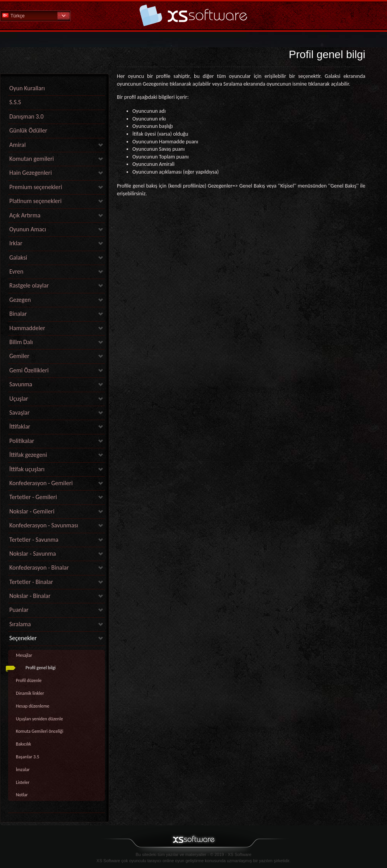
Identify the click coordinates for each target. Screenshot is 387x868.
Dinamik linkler (30, 693)
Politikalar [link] (22, 441)
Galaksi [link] (18, 257)
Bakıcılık (23, 744)
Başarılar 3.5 (27, 757)
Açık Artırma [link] (25, 215)
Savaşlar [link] (20, 412)
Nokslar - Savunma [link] (33, 554)
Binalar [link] (18, 314)
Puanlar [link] (19, 610)
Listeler (23, 782)
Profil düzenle (29, 680)
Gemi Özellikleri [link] (29, 370)
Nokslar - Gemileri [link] (32, 511)
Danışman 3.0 (27, 116)
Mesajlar (24, 655)
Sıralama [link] (20, 624)
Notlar (22, 795)
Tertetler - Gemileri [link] (33, 497)
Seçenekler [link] (23, 638)
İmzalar (23, 770)
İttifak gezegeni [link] (28, 455)
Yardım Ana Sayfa (193, 15)
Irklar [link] (16, 243)
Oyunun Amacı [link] (28, 229)
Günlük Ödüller (28, 130)
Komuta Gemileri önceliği (39, 731)
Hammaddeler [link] (27, 328)
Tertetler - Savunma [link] (34, 540)
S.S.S (15, 102)
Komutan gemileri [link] (32, 159)
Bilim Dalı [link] (21, 342)
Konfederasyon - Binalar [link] (39, 567)
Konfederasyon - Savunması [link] (44, 525)
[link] (57, 811)
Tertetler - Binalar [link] (31, 582)
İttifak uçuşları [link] (27, 469)
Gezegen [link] (20, 300)
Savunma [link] (21, 384)
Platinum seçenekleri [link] (35, 201)
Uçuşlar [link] (19, 399)
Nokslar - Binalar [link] (30, 596)
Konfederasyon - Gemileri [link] (41, 483)
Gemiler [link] (19, 356)
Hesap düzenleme (33, 706)
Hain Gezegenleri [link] (31, 173)
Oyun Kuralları (27, 88)
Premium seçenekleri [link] (36, 187)
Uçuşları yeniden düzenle (39, 719)
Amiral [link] (17, 145)
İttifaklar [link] (20, 426)
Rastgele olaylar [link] (29, 285)
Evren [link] (16, 271)
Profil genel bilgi (41, 668)
